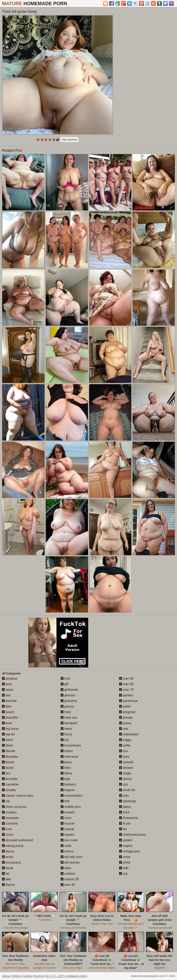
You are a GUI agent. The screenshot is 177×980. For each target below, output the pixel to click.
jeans (66, 762)
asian (8, 690)
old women (70, 862)
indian (67, 751)
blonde (9, 751)
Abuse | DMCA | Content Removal (23, 976)
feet (6, 879)
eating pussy (13, 846)
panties (126, 695)
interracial (69, 757)
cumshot (10, 823)
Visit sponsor (69, 140)
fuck (65, 679)
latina (66, 773)
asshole (9, 701)
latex (66, 768)
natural (67, 829)
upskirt (126, 840)
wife (124, 868)
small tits (127, 790)
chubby (9, 790)
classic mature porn (18, 796)
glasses (68, 695)
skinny (126, 779)
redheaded (129, 734)
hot (65, 740)
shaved (126, 762)
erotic (8, 857)
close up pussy (14, 807)
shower (126, 768)
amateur (10, 679)
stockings (128, 801)
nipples (68, 835)
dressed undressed (17, 840)
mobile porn (71, 807)
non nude (69, 840)
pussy (125, 723)
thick (124, 812)
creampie (10, 818)
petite (125, 706)
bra (6, 773)
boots (8, 768)
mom (66, 818)
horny (66, 734)
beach (8, 712)
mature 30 (70, 879)
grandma (69, 701)
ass (6, 695)
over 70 (126, 690)
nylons (67, 851)
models (68, 812)
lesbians (68, 784)
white (125, 862)
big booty (10, 729)
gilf (65, 684)
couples (9, 812)
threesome (129, 818)
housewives (71, 745)
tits (123, 829)
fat (6, 874)
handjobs (69, 723)
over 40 (68, 885)
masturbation (72, 796)
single (125, 773)
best (7, 723)
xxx (123, 874)
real (124, 729)
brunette (10, 779)
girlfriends (69, 690)
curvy (8, 835)
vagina (126, 846)
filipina (8, 885)
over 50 (126, 679)
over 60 (126, 684)
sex (123, 751)
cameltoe (10, 784)
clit (6, 801)
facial (8, 868)
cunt (7, 829)
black (8, 745)
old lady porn (72, 857)
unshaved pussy (133, 835)
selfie (125, 745)
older (66, 868)
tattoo (125, 807)
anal (7, 684)
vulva (125, 857)
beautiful (10, 718)
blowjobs (10, 757)
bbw (7, 706)
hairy (66, 712)
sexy (124, 757)
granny (67, 706)
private (126, 718)
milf (65, 801)
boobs (8, 762)
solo (124, 796)
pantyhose (128, 701)
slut (123, 784)
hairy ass (69, 718)
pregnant (127, 712)
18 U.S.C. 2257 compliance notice (66, 976)
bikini (7, 740)
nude (66, 846)
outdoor (68, 874)
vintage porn (130, 851)
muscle (68, 823)
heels (66, 729)
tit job (125, 823)
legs (65, 779)
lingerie (68, 790)
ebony (8, 851)
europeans (11, 862)
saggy (125, 740)
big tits (8, 734)
